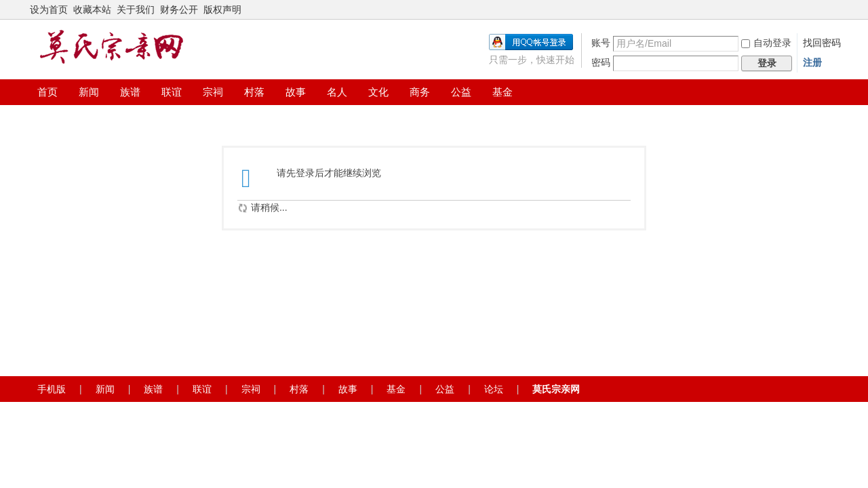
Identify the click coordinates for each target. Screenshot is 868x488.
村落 (254, 92)
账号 (601, 43)
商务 (420, 92)
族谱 (130, 92)
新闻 (89, 92)
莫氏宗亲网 (556, 389)
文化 (378, 92)
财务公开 (179, 9)
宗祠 (213, 92)
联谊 (172, 92)
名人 (337, 92)
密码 (601, 62)
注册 (812, 62)
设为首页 (49, 9)
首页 (47, 92)
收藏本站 (92, 9)
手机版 (52, 389)
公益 (461, 92)
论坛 (494, 389)
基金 (502, 92)
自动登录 (766, 43)
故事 (296, 92)
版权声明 (222, 9)
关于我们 (136, 9)
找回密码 (822, 43)
